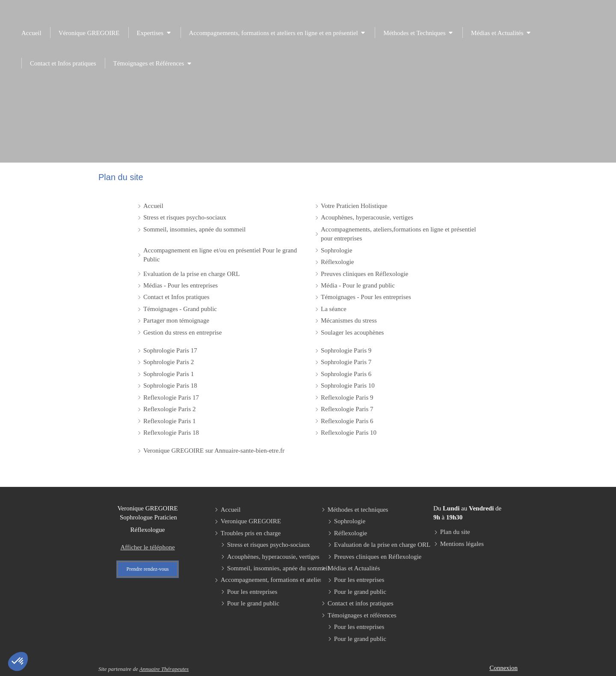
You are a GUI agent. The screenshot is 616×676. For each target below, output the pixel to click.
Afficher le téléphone (147, 547)
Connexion (503, 668)
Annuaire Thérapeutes (164, 669)
